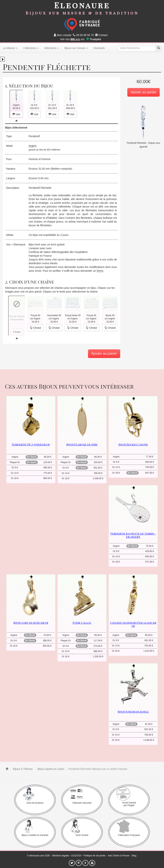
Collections (31, 48)
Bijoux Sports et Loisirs (50, 769)
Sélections (52, 48)
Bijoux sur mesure (76, 48)
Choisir (35, 328)
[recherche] (158, 48)
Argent (32, 146)
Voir (16, 114)
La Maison (10, 48)
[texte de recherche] (136, 48)
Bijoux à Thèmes (23, 769)
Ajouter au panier (143, 92)
